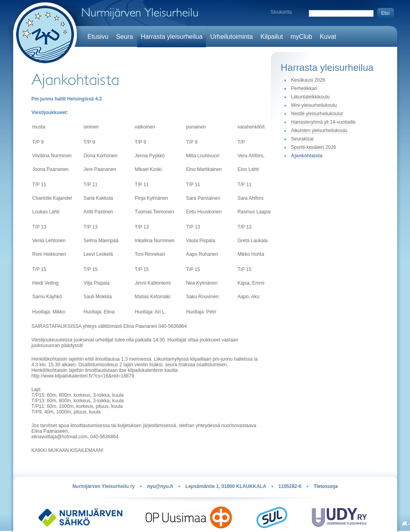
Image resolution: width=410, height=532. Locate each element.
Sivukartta (281, 12)
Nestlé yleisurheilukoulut (317, 114)
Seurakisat (303, 139)
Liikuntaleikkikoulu (311, 97)
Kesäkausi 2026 (308, 80)
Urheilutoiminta (231, 37)
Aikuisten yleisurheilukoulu (319, 130)
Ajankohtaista (307, 156)
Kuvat (328, 37)
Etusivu (98, 37)
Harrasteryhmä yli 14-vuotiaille (323, 122)
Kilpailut (272, 37)
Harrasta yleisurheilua (172, 37)
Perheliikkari (304, 88)
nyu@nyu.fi (160, 486)
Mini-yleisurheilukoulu (314, 105)
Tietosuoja (326, 486)
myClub (301, 37)
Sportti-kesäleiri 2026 (314, 147)
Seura (125, 37)
